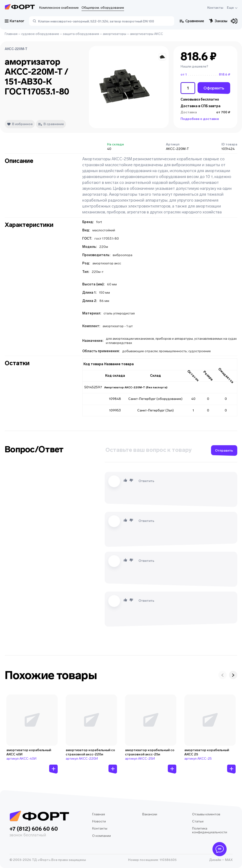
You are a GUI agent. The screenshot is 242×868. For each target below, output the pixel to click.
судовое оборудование (40, 34)
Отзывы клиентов (206, 814)
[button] (162, 57)
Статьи (198, 821)
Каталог (15, 21)
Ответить (146, 481)
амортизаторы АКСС (147, 34)
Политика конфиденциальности (210, 830)
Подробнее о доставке (200, 119)
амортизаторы (115, 34)
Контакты (215, 8)
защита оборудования (81, 34)
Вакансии (150, 814)
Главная (11, 34)
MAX (228, 860)
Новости (99, 821)
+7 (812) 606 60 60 (39, 832)
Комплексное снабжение (59, 8)
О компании (102, 836)
